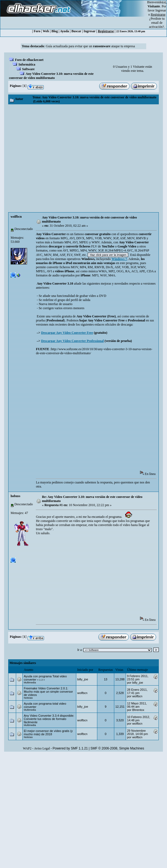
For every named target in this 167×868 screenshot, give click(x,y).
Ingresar (161, 10)
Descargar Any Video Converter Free (67, 333)
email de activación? (156, 25)
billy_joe (83, 679)
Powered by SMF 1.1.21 (70, 748)
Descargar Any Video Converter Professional (72, 341)
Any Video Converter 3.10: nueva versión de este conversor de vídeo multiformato (51, 76)
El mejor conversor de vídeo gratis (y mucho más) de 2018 (48, 733)
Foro (37, 31)
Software (28, 69)
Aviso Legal (42, 748)
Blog (55, 31)
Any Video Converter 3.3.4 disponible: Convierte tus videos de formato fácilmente (49, 719)
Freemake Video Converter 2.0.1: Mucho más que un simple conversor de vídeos (48, 692)
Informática (27, 64)
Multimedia (30, 683)
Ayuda (64, 31)
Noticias (28, 698)
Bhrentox (138, 710)
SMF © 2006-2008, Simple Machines (117, 748)
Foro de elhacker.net (29, 60)
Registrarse (106, 31)
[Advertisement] (59, 158)
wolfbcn (16, 217)
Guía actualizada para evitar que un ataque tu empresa (90, 46)
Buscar (76, 31)
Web (46, 31)
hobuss (15, 496)
